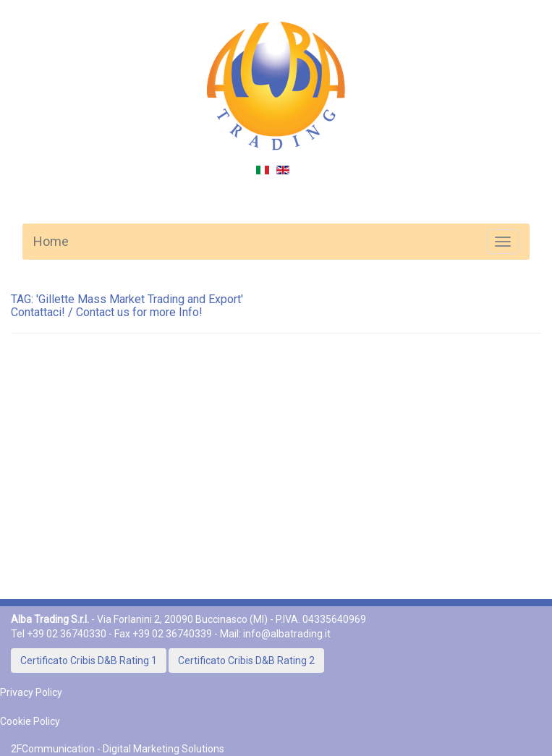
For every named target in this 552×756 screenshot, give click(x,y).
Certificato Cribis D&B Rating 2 (246, 661)
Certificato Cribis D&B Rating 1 (89, 661)
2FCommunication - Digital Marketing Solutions (118, 749)
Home (51, 241)
